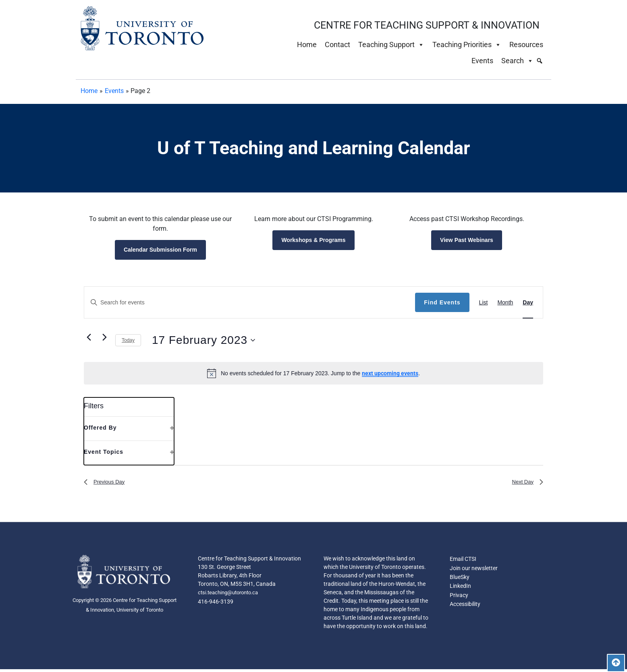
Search (517, 61)
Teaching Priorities (467, 45)
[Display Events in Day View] (528, 303)
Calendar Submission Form (160, 250)
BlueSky (460, 581)
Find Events (442, 302)
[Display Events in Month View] (505, 303)
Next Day (525, 483)
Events (482, 61)
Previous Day (108, 483)
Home (307, 44)
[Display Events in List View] (484, 303)
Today (128, 340)
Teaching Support (391, 45)
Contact (337, 44)
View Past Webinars (467, 240)
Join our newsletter (474, 572)
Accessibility (465, 610)
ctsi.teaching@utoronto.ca (231, 596)
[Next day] (104, 337)
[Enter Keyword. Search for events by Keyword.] (250, 303)
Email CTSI (463, 562)
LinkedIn (460, 591)
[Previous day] (89, 337)
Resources (526, 44)
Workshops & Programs (313, 240)
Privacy (459, 601)
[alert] (313, 373)
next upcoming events (390, 373)
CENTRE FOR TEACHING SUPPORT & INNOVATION (427, 25)
